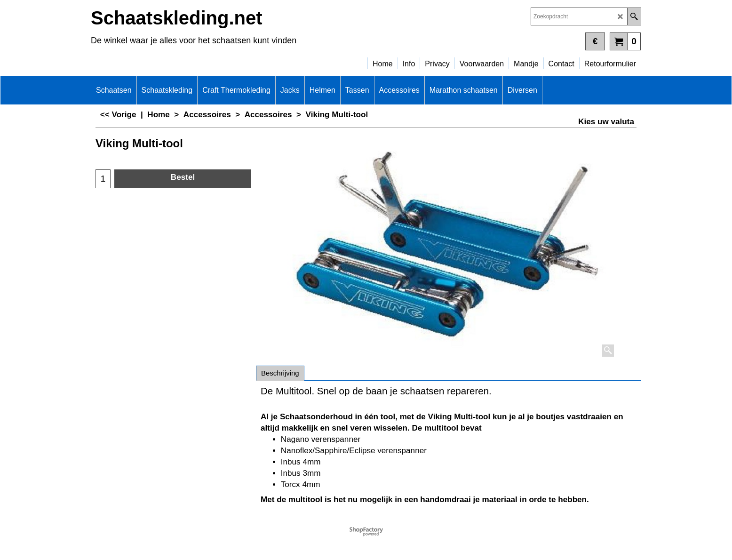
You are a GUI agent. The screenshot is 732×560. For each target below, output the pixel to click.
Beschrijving (280, 373)
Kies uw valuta (606, 122)
